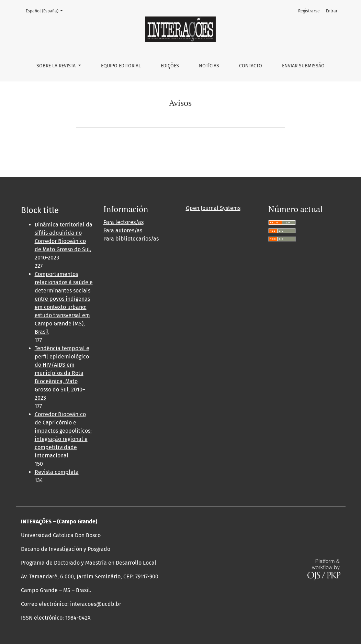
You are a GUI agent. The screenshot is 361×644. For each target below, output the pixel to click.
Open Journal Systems (213, 208)
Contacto (251, 66)
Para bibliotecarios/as (131, 239)
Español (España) (46, 10)
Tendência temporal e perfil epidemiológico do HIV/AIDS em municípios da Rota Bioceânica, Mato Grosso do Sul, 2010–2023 (62, 373)
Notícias (209, 66)
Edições (170, 66)
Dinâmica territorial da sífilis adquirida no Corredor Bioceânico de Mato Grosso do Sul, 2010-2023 (64, 241)
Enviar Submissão (303, 66)
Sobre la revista (57, 66)
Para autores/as (123, 230)
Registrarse (309, 11)
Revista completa (57, 472)
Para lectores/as (123, 222)
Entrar (332, 11)
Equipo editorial (121, 66)
